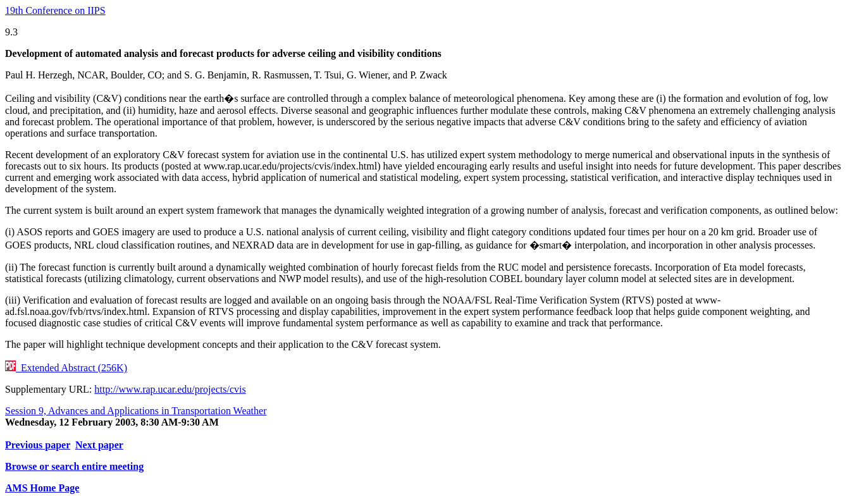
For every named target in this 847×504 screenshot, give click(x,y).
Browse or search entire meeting (74, 466)
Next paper (99, 445)
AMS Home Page (42, 488)
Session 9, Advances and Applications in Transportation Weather (136, 411)
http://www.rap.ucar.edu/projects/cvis (170, 389)
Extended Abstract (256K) (66, 368)
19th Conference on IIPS (55, 10)
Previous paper (38, 445)
